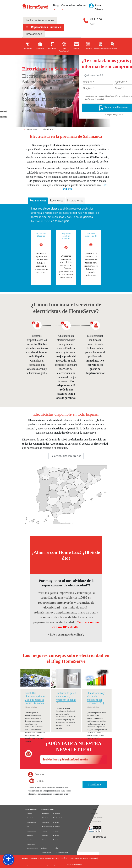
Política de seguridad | (53, 865)
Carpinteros (56, 813)
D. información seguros (32, 849)
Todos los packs (30, 844)
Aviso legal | (25, 865)
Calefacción (45, 818)
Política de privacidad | (33, 865)
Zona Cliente (95, 813)
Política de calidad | (63, 865)
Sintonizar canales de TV (91, 235)
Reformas (56, 835)
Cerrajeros (56, 822)
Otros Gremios (57, 840)
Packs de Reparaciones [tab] (40, 20)
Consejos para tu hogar (62, 852)
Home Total (29, 840)
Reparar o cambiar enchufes (66, 236)
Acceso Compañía (96, 821)
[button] (8, 860)
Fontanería (29, 813)
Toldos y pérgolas (58, 818)
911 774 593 (96, 22)
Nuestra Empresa (47, 852)
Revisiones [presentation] (57, 200)
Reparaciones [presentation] (38, 200)
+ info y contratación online (66, 635)
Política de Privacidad (94, 99)
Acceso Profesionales (97, 817)
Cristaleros (56, 827)
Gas (27, 827)
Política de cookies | (43, 865)
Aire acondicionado (31, 831)
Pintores (56, 831)
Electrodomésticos (31, 822)
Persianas (45, 835)
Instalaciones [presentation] (75, 200)
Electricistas (48, 129)
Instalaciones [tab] (34, 34)
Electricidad (29, 818)
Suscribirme (95, 785)
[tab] (38, 201)
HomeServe (32, 129)
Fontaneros (45, 822)
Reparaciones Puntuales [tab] (46, 27)
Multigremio (29, 835)
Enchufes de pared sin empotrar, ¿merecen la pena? (66, 696)
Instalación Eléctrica (41, 235)
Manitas (44, 831)
